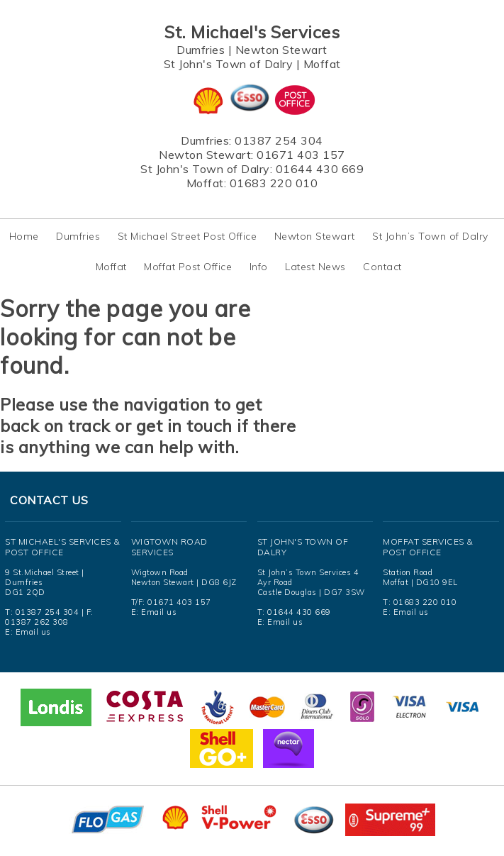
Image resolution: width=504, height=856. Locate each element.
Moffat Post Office (188, 267)
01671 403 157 (301, 155)
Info (259, 267)
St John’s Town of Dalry (430, 236)
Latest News (315, 267)
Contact (382, 267)
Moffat (322, 64)
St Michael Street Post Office (187, 236)
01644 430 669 (320, 169)
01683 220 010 (274, 183)
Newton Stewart (281, 50)
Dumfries (201, 50)
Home (24, 236)
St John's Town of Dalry (229, 64)
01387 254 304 (279, 140)
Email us (33, 632)
